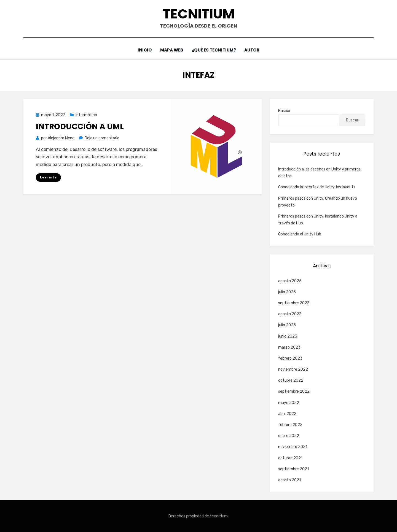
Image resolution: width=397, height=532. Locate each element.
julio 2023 (287, 325)
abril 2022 (287, 414)
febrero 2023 (290, 358)
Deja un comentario (102, 138)
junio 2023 (288, 336)
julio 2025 (287, 292)
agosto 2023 (290, 314)
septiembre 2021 (293, 469)
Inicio (143, 50)
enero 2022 (289, 436)
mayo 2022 (289, 402)
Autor (253, 50)
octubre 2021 (290, 458)
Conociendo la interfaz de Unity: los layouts (317, 187)
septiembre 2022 (294, 391)
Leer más (48, 177)
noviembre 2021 (293, 447)
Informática (86, 115)
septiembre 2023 (294, 303)
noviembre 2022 (293, 369)
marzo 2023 (289, 347)
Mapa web (171, 50)
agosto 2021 (289, 480)
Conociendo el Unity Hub (300, 234)
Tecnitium (199, 14)
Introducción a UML (80, 127)
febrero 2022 (290, 425)
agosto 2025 (290, 281)
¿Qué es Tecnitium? (214, 50)
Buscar (284, 111)
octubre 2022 (291, 380)
